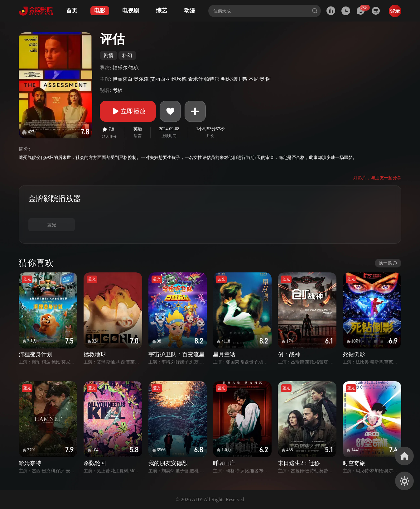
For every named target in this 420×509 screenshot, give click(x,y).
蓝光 (52, 225)
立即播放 (128, 111)
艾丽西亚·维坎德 (168, 79)
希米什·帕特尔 (204, 79)
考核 (118, 90)
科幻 (127, 55)
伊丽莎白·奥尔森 (131, 79)
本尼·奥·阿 (260, 79)
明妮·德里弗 (234, 79)
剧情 (109, 55)
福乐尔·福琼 (126, 68)
